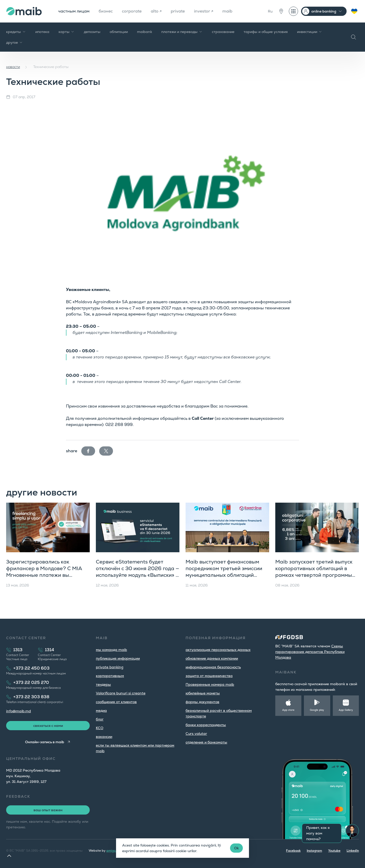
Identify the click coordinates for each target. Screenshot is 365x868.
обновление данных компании (212, 658)
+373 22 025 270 (31, 683)
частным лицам (74, 11)
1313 (18, 650)
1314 (50, 650)
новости (13, 67)
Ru (270, 11)
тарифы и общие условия (266, 32)
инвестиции (310, 32)
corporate (132, 11)
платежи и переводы (182, 32)
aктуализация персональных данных (218, 650)
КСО (100, 728)
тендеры (103, 684)
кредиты (16, 32)
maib (227, 11)
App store (288, 710)
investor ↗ (204, 11)
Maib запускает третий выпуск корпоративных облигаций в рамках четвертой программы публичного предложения (314, 572)
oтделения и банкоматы (206, 742)
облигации (119, 32)
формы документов (202, 702)
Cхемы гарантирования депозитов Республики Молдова (310, 652)
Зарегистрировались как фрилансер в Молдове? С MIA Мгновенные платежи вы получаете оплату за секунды (44, 572)
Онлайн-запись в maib (45, 742)
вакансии (104, 737)
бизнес (106, 11)
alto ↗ (156, 11)
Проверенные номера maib (210, 684)
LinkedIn (353, 851)
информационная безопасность (213, 667)
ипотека (42, 32)
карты (67, 32)
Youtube (334, 851)
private (178, 11)
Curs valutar (196, 734)
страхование (223, 32)
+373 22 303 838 (31, 697)
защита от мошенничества (209, 676)
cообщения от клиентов (116, 702)
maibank (145, 32)
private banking (110, 667)
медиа (101, 711)
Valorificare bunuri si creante (121, 693)
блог (100, 719)
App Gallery (346, 710)
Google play (317, 710)
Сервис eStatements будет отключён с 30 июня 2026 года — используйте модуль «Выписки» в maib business (138, 572)
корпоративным (110, 676)
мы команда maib (111, 650)
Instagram (314, 851)
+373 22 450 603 (31, 668)
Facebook (293, 851)
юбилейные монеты (203, 693)
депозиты (92, 32)
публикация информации (118, 658)
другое (15, 42)
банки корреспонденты (206, 725)
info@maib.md (19, 711)
